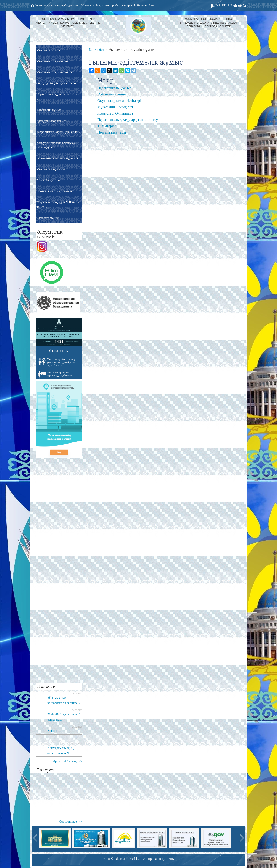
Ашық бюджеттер (67, 5)
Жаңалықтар (44, 5)
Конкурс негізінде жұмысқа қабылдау (56, 145)
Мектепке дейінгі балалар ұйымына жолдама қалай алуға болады (57, 362)
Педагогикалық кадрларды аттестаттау (128, 120)
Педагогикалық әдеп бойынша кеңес (58, 205)
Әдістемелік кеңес (112, 94)
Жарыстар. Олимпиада (115, 113)
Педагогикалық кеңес (114, 88)
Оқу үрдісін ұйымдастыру (56, 83)
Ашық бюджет (48, 180)
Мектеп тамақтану (51, 169)
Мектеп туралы (48, 50)
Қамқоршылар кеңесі (53, 121)
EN (230, 5)
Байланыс (141, 5)
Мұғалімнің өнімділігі (115, 107)
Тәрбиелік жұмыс (50, 110)
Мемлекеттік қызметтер (97, 5)
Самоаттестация (49, 218)
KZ (218, 5)
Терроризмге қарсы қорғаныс (58, 132)
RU (224, 5)
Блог (152, 5)
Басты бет (96, 50)
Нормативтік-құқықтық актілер (58, 96)
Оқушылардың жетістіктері (119, 101)
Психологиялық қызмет (54, 191)
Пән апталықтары (112, 132)
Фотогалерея (124, 5)
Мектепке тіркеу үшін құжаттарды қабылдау (55, 375)
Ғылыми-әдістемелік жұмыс (57, 158)
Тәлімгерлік (107, 126)
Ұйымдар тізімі (59, 351)
